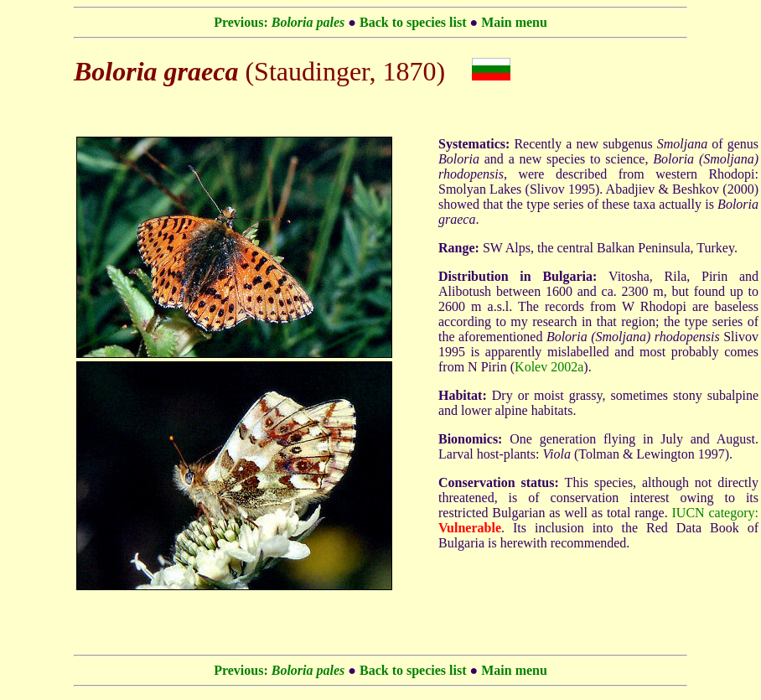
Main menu (514, 22)
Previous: (279, 22)
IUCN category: (715, 513)
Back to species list (413, 22)
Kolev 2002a (549, 367)
